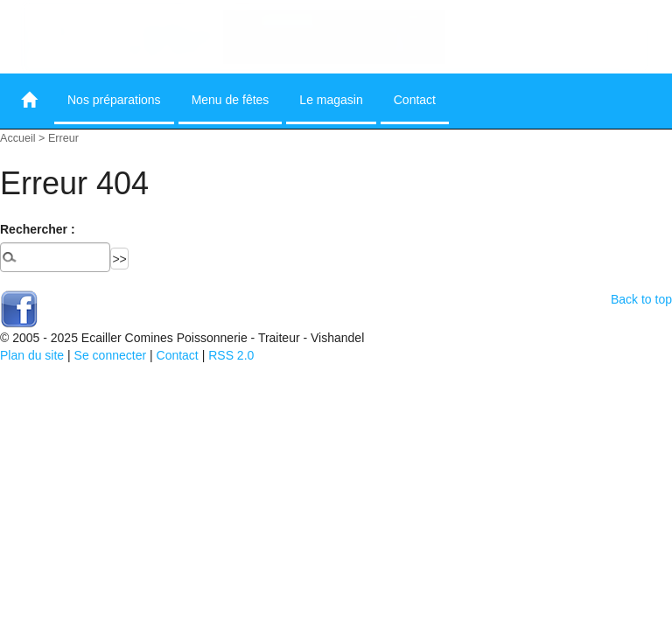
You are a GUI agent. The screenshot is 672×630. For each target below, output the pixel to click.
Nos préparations (114, 100)
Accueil (18, 138)
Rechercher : (38, 229)
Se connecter (111, 355)
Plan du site (32, 355)
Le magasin (331, 100)
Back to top (641, 299)
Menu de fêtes (231, 100)
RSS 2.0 (231, 355)
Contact (415, 100)
